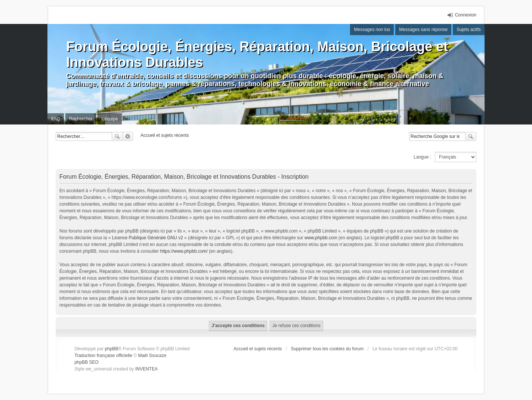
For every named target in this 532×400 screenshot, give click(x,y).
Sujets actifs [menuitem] (469, 30)
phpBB (112, 349)
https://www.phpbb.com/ (184, 251)
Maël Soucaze (152, 356)
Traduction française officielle (103, 356)
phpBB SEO (86, 362)
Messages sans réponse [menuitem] (423, 30)
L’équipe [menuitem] (110, 119)
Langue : (422, 157)
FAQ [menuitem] (56, 119)
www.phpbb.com (321, 238)
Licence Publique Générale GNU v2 (148, 238)
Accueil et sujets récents (258, 349)
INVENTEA (146, 369)
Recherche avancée (128, 136)
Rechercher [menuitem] (81, 119)
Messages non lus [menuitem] (372, 30)
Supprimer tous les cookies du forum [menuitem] (327, 349)
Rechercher (117, 136)
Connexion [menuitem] (466, 15)
